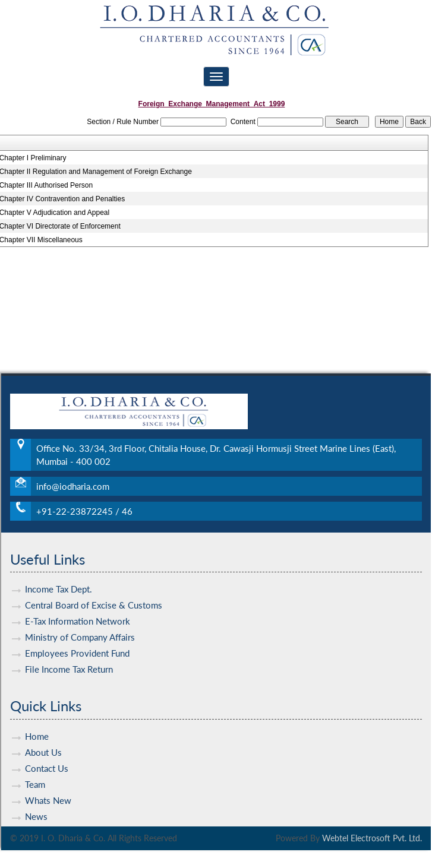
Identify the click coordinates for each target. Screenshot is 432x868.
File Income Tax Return (69, 658)
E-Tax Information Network (78, 610)
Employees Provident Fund (77, 642)
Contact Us (47, 758)
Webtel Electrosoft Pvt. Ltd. (372, 838)
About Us (43, 742)
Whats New (48, 790)
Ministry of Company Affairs (80, 626)
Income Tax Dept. (59, 578)
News (36, 806)
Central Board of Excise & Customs (94, 594)
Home (37, 726)
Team (35, 774)
